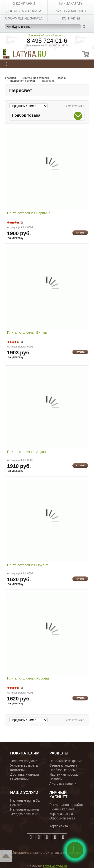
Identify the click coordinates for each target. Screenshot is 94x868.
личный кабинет (71, 11)
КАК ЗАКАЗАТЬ (71, 4)
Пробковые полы (62, 770)
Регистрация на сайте (66, 805)
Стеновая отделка (63, 765)
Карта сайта (59, 826)
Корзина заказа (61, 814)
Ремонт (16, 805)
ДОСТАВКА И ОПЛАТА (24, 11)
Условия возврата (24, 765)
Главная (11, 78)
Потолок (56, 779)
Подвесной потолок (23, 81)
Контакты (17, 770)
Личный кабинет (62, 809)
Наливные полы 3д (25, 800)
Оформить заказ (62, 818)
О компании (19, 779)
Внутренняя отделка (36, 78)
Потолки (61, 78)
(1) (21, 222)
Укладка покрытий (24, 814)
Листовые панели (63, 784)
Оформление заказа (24, 18)
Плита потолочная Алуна (26, 452)
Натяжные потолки (25, 809)
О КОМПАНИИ (24, 4)
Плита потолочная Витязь (27, 333)
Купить (80, 233)
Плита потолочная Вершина (29, 213)
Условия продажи (24, 761)
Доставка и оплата (25, 774)
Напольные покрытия (66, 761)
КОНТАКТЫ (71, 18)
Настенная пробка (63, 774)
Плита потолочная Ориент (27, 565)
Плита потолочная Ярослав (28, 679)
